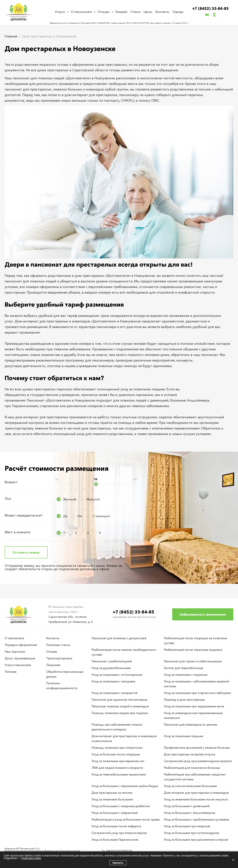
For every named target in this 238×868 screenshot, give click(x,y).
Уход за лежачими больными (112, 799)
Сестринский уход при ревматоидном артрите (198, 761)
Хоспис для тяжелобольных (184, 668)
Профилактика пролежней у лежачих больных (197, 748)
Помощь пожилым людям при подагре (120, 713)
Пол (8, 499)
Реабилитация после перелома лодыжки (193, 650)
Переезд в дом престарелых (184, 700)
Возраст (11, 482)
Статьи (136, 12)
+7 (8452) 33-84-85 (211, 9)
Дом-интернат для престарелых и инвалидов (196, 793)
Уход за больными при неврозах (187, 826)
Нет (80, 516)
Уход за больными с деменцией (187, 806)
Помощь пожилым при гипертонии (117, 748)
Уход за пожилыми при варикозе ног (118, 761)
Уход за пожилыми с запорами (113, 681)
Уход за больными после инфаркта (116, 826)
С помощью (101, 516)
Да (65, 516)
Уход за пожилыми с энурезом (186, 675)
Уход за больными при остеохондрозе (192, 833)
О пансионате (82, 12)
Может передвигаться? (24, 515)
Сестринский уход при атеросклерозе (120, 833)
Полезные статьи (58, 645)
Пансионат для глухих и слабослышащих (193, 661)
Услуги (61, 12)
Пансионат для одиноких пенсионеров (119, 700)
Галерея (122, 12)
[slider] (96, 484)
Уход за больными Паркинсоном (115, 840)
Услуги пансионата (18, 665)
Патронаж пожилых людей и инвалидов (120, 706)
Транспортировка (59, 658)
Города (177, 12)
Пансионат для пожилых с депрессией (119, 638)
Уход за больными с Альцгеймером (189, 813)
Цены (148, 12)
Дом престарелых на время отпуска (189, 754)
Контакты (162, 12)
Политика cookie (31, 858)
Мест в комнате (17, 532)
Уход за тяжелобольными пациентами (119, 774)
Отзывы (104, 12)
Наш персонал (15, 652)
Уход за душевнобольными (111, 668)
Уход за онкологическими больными (190, 786)
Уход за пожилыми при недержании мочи (194, 706)
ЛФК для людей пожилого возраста (117, 768)
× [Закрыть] (233, 860)
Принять (118, 863)
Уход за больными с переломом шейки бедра (125, 786)
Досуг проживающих (20, 658)
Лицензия (53, 665)
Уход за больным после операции (116, 754)
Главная (11, 36)
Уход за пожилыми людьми (184, 736)
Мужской (93, 499)
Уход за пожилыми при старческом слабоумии (197, 693)
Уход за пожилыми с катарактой (114, 693)
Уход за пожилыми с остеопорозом (117, 675)
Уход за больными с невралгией (115, 813)
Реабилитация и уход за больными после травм (126, 819)
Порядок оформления (21, 645)
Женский (70, 499)
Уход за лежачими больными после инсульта (196, 799)
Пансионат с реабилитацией (112, 661)
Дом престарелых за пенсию (112, 793)
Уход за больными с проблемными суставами (196, 819)
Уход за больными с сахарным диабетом (121, 806)
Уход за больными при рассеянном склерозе (196, 840)
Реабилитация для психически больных (192, 768)
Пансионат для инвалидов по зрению (190, 724)
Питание (11, 672)
